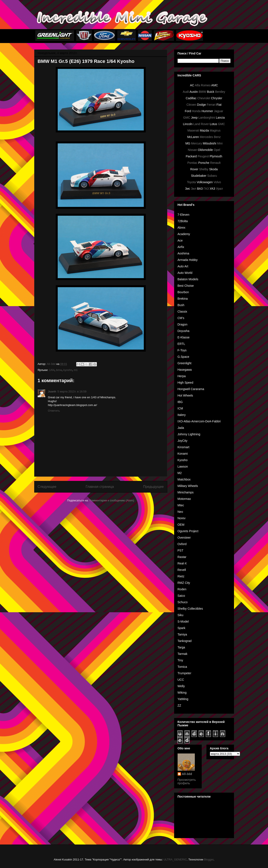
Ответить (54, 411)
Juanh (52, 391)
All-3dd (187, 774)
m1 (76, 370)
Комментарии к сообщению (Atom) (112, 500)
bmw (59, 370)
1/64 (52, 370)
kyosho (68, 370)
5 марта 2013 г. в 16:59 (72, 391)
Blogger (209, 859)
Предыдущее (153, 487)
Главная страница (100, 487)
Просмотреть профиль (187, 781)
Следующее (47, 487)
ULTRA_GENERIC (175, 859)
